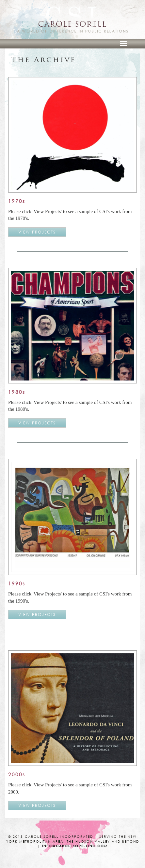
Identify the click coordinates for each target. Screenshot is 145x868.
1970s (17, 201)
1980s (17, 392)
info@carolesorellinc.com (75, 846)
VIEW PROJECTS (37, 232)
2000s (17, 774)
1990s (17, 583)
